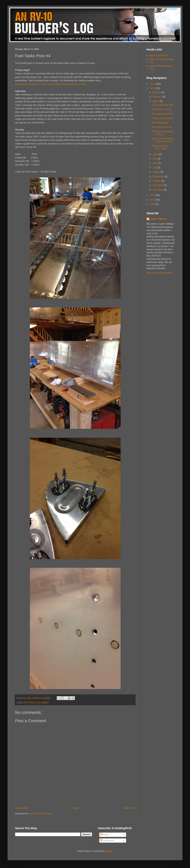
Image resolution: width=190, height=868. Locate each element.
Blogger (109, 851)
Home (76, 808)
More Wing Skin (160, 123)
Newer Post (22, 808)
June (155, 163)
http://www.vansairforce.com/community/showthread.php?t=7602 (51, 84)
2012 (153, 84)
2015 (153, 200)
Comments (107, 841)
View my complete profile (159, 273)
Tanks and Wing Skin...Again (160, 147)
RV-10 (38, 703)
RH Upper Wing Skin (163, 114)
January (157, 92)
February (158, 97)
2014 (153, 195)
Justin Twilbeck (159, 219)
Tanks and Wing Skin (163, 105)
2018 (153, 204)
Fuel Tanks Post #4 (162, 109)
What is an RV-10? (159, 56)
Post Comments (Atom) (41, 814)
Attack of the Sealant (163, 118)
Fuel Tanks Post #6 (162, 127)
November (158, 185)
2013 (153, 88)
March (156, 101)
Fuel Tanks (29, 703)
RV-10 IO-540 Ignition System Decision (163, 140)
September (159, 176)
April (155, 154)
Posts (104, 835)
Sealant (45, 703)
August (157, 172)
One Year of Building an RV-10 (162, 133)
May (155, 159)
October (157, 181)
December (158, 190)
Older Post (129, 808)
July (155, 168)
